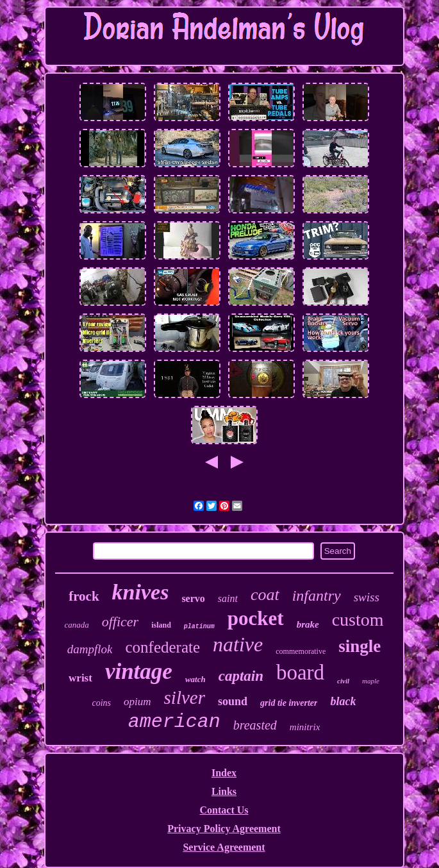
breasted (255, 725)
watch (195, 679)
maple (371, 681)
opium (137, 702)
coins (102, 703)
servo (193, 598)
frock (84, 596)
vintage (139, 672)
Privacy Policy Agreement (224, 829)
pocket (256, 618)
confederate (162, 647)
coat (265, 595)
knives (141, 592)
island (161, 625)
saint (228, 598)
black (343, 701)
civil (343, 681)
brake (308, 624)
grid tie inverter (289, 703)
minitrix (305, 727)
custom (358, 620)
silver (185, 697)
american (174, 722)
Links (224, 791)
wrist (80, 678)
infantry (317, 596)
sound (233, 701)
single (360, 646)
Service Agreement (224, 847)
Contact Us (224, 810)
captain (241, 676)
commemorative (301, 651)
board (300, 672)
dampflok (90, 649)
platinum (199, 627)
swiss (367, 597)
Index (224, 773)
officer (120, 622)
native (238, 644)
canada (76, 625)
